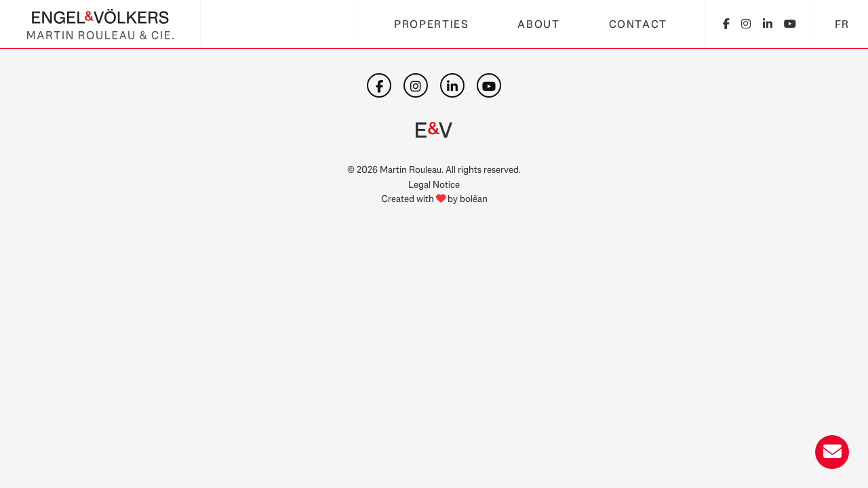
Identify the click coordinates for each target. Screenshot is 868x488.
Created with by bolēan (434, 198)
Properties (431, 24)
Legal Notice (434, 184)
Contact (638, 24)
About (538, 24)
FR (842, 24)
